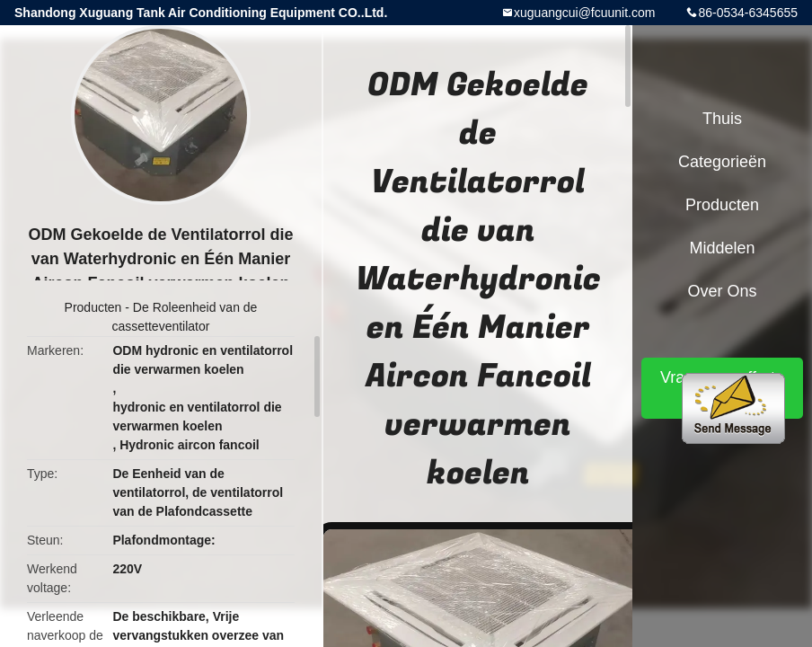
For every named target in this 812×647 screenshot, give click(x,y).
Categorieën (722, 162)
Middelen (722, 248)
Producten (93, 307)
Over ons (722, 291)
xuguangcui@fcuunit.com (584, 13)
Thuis (722, 119)
